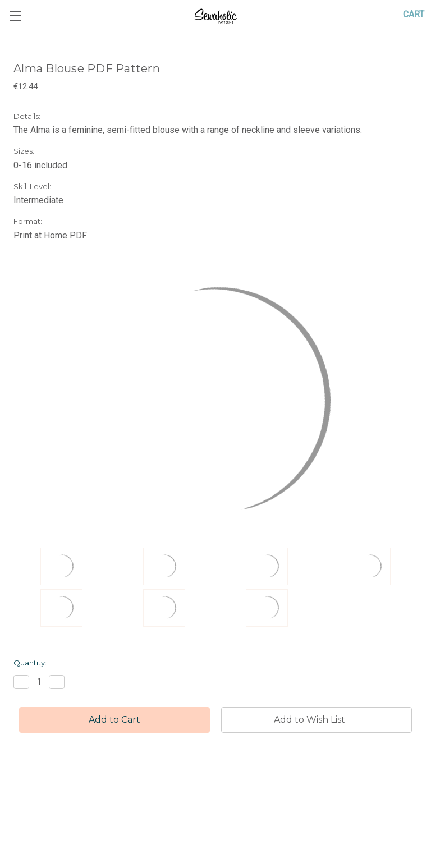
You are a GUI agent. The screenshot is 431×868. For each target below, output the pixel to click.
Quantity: (30, 663)
